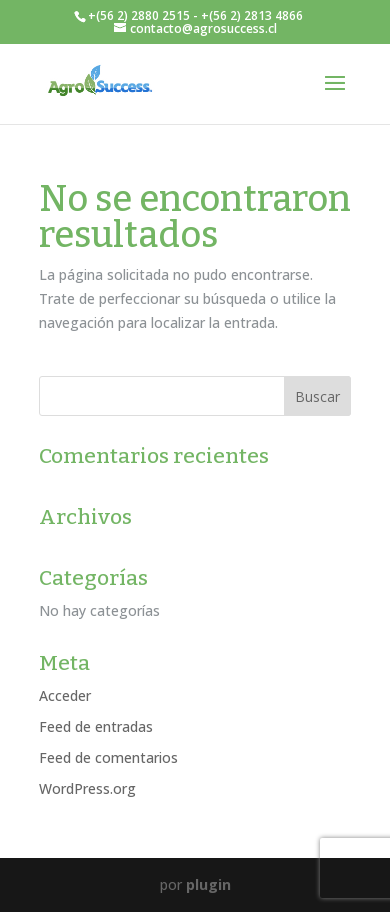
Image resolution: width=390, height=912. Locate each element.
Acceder (65, 695)
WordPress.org (87, 788)
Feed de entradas (96, 726)
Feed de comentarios (108, 757)
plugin (208, 884)
